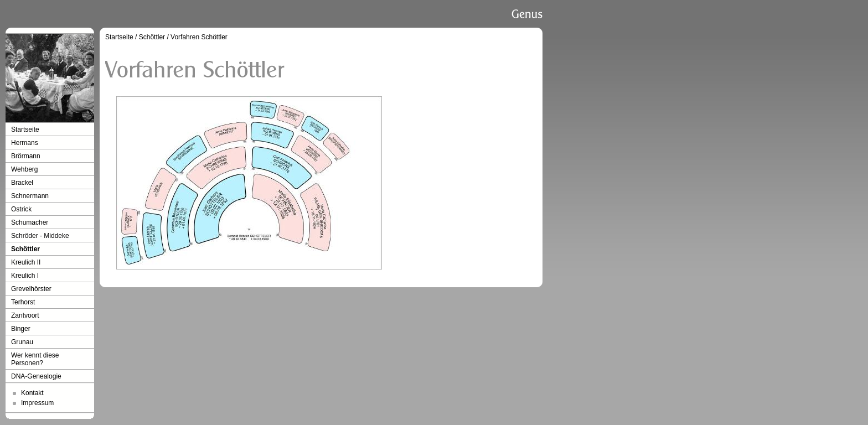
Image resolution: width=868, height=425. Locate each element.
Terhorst (23, 302)
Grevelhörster (31, 289)
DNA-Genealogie (36, 376)
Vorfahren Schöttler (199, 37)
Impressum (37, 403)
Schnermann (30, 196)
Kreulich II (26, 262)
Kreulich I (25, 276)
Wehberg (24, 169)
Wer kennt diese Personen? (35, 359)
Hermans (25, 143)
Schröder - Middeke (40, 236)
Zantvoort (25, 315)
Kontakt (32, 393)
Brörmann (26, 156)
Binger (21, 329)
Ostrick (21, 209)
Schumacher (30, 222)
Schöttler (25, 249)
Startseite (25, 129)
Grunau (22, 342)
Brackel (22, 183)
